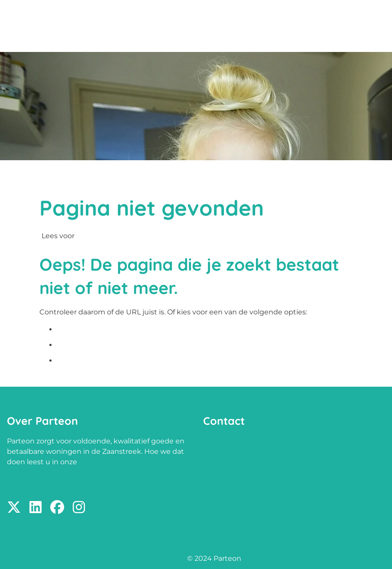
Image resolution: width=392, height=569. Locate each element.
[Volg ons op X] (14, 508)
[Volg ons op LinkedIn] (36, 508)
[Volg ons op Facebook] (57, 508)
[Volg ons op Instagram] (79, 508)
